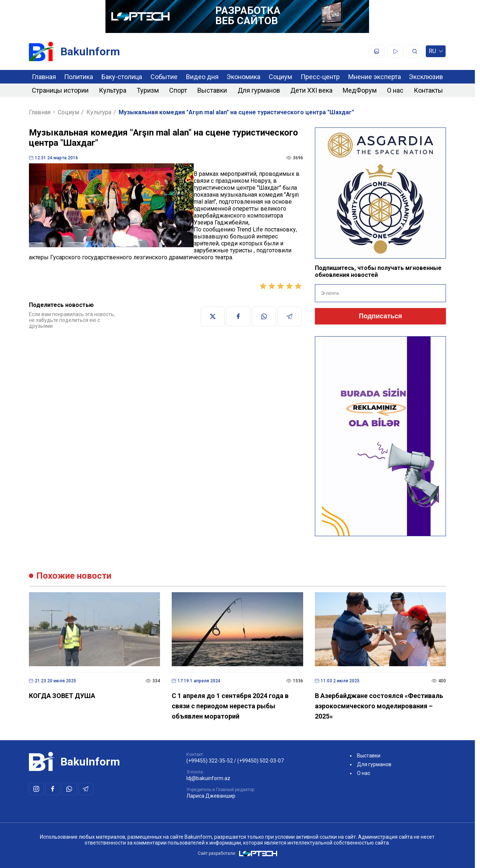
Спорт (178, 90)
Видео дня (202, 77)
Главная (44, 77)
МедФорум (360, 90)
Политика (79, 77)
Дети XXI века (311, 90)
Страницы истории (60, 90)
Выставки (212, 90)
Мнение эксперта (375, 77)
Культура (113, 90)
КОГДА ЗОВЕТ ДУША (62, 696)
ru (436, 53)
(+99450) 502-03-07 (261, 761)
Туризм (148, 90)
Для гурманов (259, 90)
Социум (280, 77)
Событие (164, 77)
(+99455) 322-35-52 (210, 761)
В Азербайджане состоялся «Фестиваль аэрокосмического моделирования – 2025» (379, 706)
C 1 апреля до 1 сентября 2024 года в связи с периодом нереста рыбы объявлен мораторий (230, 706)
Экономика (243, 77)
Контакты (428, 90)
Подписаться (380, 316)
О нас (395, 90)
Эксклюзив (426, 77)
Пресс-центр (320, 77)
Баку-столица (122, 77)
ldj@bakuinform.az (208, 778)
